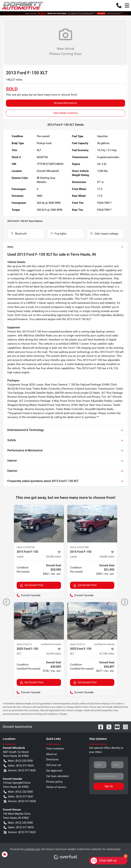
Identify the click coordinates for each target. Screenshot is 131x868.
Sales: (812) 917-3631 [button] (19, 797)
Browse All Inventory (66, 103)
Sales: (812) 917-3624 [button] (19, 766)
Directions (52, 759)
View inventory (55, 749)
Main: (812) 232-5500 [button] (18, 761)
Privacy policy (54, 782)
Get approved (54, 771)
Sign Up (109, 786)
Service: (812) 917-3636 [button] (20, 771)
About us (52, 754)
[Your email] (109, 776)
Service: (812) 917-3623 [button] (20, 832)
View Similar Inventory (66, 113)
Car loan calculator (58, 776)
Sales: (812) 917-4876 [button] (19, 827)
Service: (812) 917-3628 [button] (20, 801)
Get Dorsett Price (32, 585)
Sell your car (54, 765)
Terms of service (56, 787)
